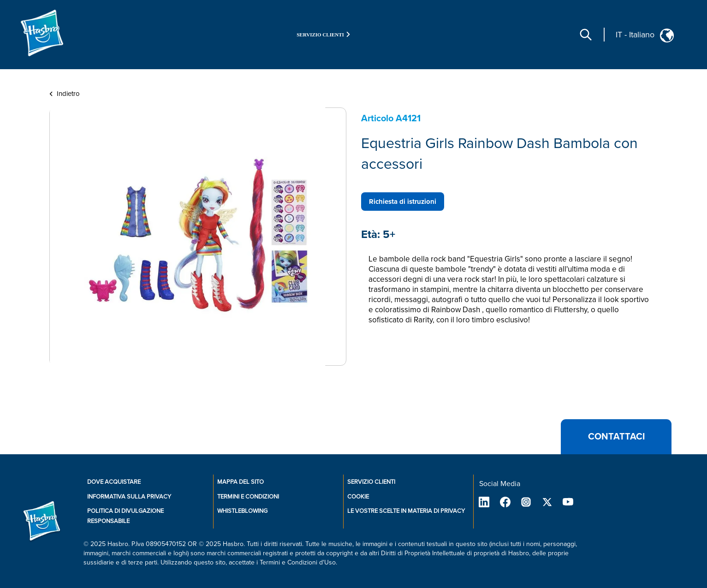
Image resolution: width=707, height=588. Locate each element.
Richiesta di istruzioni (403, 202)
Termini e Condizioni (248, 497)
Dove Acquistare (114, 482)
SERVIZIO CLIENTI (371, 482)
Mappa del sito (241, 482)
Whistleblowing (242, 511)
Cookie (358, 497)
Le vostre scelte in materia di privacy (406, 511)
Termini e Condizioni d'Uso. (298, 562)
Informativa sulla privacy (129, 497)
